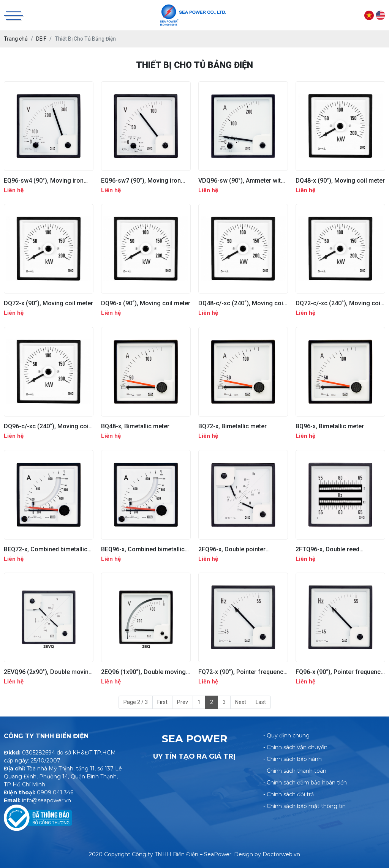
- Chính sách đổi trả (289, 794)
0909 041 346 (55, 792)
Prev (183, 702)
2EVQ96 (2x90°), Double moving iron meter (48, 672)
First (162, 702)
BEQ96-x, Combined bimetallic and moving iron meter (143, 549)
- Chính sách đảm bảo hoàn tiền (305, 783)
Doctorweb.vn (281, 854)
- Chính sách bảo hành (293, 759)
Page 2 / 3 (136, 702)
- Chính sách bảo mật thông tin (304, 806)
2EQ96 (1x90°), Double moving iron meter (143, 672)
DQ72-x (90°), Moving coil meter (48, 303)
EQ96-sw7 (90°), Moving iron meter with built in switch (141, 181)
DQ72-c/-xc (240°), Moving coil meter (339, 303)
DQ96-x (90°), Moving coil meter (146, 303)
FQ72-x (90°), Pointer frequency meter (242, 672)
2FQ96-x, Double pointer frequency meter (232, 549)
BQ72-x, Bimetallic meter (232, 426)
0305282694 (39, 753)
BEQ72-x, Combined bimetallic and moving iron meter (46, 549)
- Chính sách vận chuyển (295, 747)
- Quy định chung (286, 735)
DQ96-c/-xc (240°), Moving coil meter (47, 426)
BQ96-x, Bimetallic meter (330, 426)
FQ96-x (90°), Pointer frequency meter (340, 672)
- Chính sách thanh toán (295, 771)
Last (261, 702)
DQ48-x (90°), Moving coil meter (340, 181)
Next (241, 702)
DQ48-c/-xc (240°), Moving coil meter (241, 303)
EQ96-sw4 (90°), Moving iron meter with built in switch (44, 181)
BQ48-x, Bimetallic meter (135, 426)
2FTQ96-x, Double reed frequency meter (327, 549)
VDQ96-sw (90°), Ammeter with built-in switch (241, 181)
